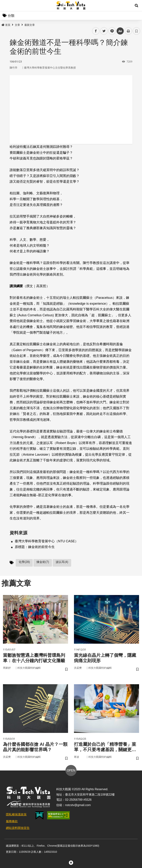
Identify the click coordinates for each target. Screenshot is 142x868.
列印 (128, 31)
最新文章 (30, 25)
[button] (136, 6)
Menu (6, 6)
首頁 (6, 25)
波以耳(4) (62, 562)
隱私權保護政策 (16, 814)
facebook (96, 31)
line (111, 31)
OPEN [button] (71, 770)
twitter (104, 31)
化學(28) (24, 562)
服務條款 (12, 821)
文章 (17, 25)
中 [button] (120, 31)
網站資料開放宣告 (18, 828)
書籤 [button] (136, 31)
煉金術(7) (43, 562)
